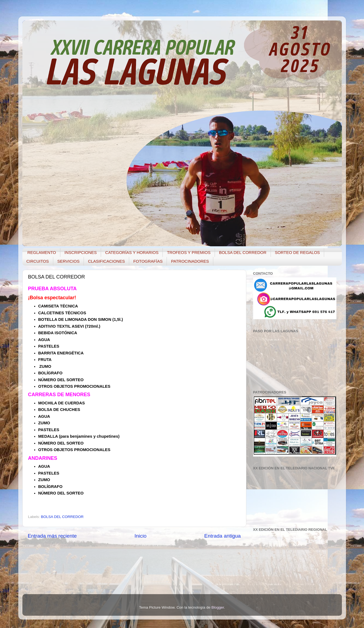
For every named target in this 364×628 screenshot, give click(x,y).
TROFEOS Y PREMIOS (189, 252)
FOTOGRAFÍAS (148, 261)
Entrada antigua (222, 536)
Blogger (218, 607)
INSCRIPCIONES (81, 252)
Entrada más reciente (52, 536)
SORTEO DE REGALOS (298, 252)
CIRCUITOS (38, 261)
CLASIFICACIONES (106, 261)
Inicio (141, 536)
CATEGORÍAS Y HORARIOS (132, 252)
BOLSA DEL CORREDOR (243, 252)
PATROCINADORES (190, 261)
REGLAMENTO (42, 252)
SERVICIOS (68, 261)
